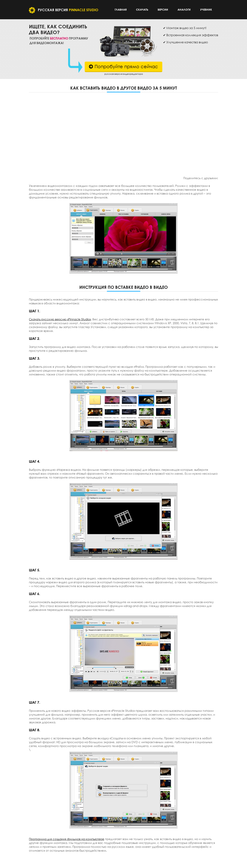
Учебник (206, 10)
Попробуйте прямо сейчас (123, 66)
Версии (163, 10)
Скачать (142, 10)
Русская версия (64, 10)
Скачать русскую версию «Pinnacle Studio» (60, 319)
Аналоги (184, 10)
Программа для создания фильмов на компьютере (67, 839)
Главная (121, 10)
